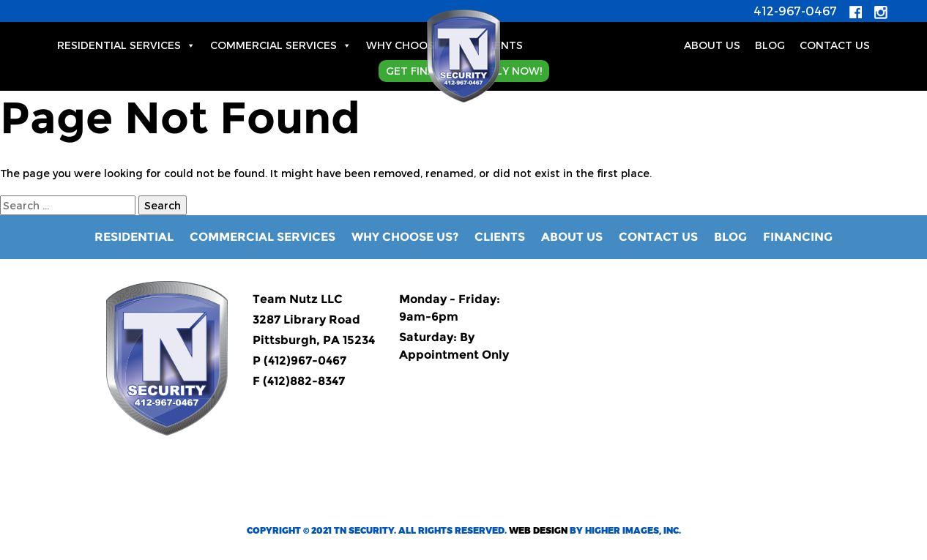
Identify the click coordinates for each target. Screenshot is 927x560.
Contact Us (835, 45)
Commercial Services (281, 45)
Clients (500, 45)
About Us (712, 45)
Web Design (538, 530)
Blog (730, 237)
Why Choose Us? (415, 45)
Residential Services (126, 45)
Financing (798, 237)
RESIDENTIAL (134, 237)
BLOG (770, 45)
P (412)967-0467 (299, 361)
